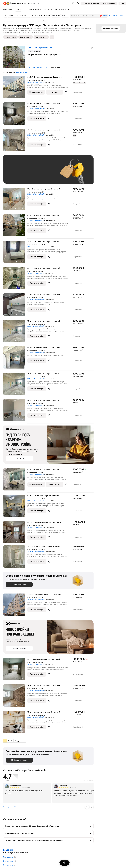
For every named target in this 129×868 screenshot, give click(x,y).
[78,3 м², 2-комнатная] (15, 558)
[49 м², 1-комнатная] (15, 141)
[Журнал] (54, 9)
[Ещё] (52, 37)
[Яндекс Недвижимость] (16, 3)
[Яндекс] (5, 3)
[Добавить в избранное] (92, 48)
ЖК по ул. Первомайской (36, 82)
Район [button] (105, 16)
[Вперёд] (92, 807)
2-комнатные (8, 861)
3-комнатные (8, 865)
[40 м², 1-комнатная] (15, 358)
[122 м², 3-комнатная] (15, 507)
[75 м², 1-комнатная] (15, 723)
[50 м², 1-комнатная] (15, 411)
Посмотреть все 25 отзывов (12, 807)
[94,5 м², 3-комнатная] (15, 88)
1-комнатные (8, 857)
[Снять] (25, 9)
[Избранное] (73, 3)
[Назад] (87, 807)
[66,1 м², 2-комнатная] (15, 533)
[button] (78, 3)
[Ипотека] (46, 9)
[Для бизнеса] (63, 9)
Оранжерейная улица (34, 80)
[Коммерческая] (35, 9)
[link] (122, 3)
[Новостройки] (9, 9)
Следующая (20, 741)
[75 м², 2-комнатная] (15, 332)
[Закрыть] (125, 16)
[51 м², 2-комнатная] (15, 200)
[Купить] (18, 9)
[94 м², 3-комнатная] (15, 670)
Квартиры (8, 850)
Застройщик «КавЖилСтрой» (38, 67)
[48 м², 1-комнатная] (15, 115)
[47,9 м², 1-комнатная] (15, 606)
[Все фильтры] (5, 16)
